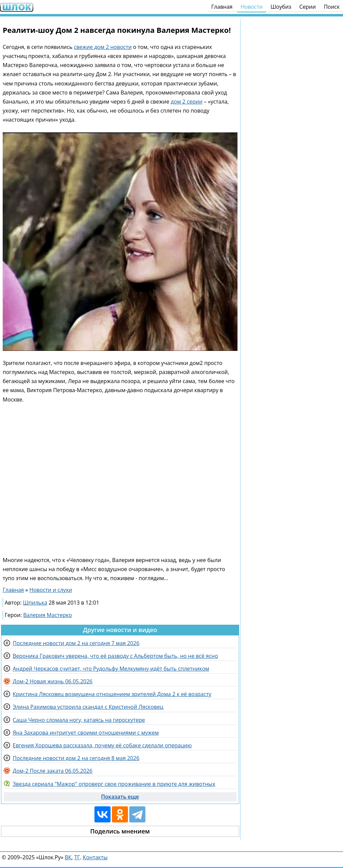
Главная (222, 7)
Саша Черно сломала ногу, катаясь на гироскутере (79, 720)
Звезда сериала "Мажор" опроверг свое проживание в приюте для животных (114, 784)
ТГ (77, 857)
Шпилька (35, 603)
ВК (68, 857)
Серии (307, 7)
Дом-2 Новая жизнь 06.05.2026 (53, 681)
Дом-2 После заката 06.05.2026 (53, 771)
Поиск (332, 7)
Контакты (95, 857)
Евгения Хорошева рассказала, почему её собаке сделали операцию (102, 745)
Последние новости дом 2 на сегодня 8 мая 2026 (76, 758)
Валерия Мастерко (47, 615)
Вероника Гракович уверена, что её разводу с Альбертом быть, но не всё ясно (115, 656)
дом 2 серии (187, 102)
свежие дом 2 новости (103, 47)
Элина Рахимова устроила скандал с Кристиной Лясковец (88, 707)
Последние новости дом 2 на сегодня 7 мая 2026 (76, 643)
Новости (252, 7)
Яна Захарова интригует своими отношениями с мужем (86, 733)
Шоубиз (281, 7)
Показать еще (120, 797)
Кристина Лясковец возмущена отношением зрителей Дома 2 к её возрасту (112, 694)
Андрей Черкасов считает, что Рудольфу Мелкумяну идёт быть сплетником (111, 669)
